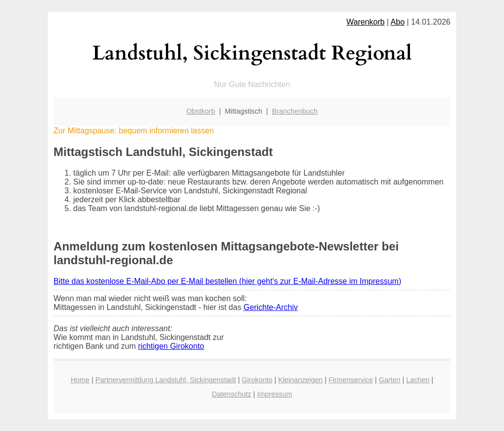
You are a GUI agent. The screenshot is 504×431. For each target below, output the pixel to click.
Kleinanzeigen (300, 380)
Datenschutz (232, 394)
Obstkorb (201, 111)
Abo (398, 22)
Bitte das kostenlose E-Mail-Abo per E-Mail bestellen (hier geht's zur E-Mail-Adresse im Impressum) (227, 281)
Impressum (274, 394)
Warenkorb (366, 22)
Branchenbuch (295, 111)
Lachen (418, 380)
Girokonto (257, 380)
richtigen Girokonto (171, 346)
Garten (390, 380)
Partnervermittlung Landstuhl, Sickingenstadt (166, 380)
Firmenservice (350, 380)
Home (80, 380)
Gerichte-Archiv (271, 307)
